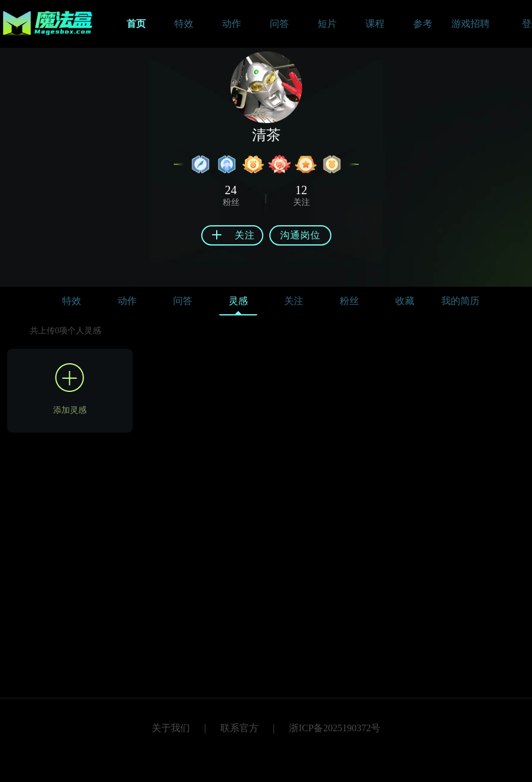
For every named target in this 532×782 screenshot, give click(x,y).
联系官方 (239, 728)
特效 (72, 301)
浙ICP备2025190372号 (335, 728)
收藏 (405, 301)
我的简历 (460, 301)
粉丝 (349, 301)
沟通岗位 (300, 235)
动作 (127, 301)
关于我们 (171, 728)
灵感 (238, 304)
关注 (294, 301)
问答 (183, 301)
